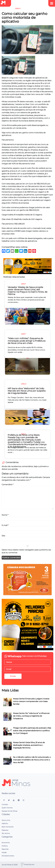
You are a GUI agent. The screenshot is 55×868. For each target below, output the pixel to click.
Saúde (4, 852)
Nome (5, 515)
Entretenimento (8, 856)
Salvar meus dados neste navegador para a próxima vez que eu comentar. (26, 551)
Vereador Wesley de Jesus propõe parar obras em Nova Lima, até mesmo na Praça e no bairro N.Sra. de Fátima (27, 291)
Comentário (8, 484)
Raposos (5, 830)
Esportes (5, 849)
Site (3, 536)
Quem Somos (7, 808)
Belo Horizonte (8, 827)
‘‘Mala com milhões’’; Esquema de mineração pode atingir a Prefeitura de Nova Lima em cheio (27, 341)
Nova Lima (6, 820)
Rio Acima (6, 833)
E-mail (5, 525)
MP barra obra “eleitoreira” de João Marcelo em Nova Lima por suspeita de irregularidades (27, 391)
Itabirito (5, 823)
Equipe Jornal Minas (9, 811)
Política (5, 846)
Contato (5, 804)
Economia (6, 843)
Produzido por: (29, 865)
